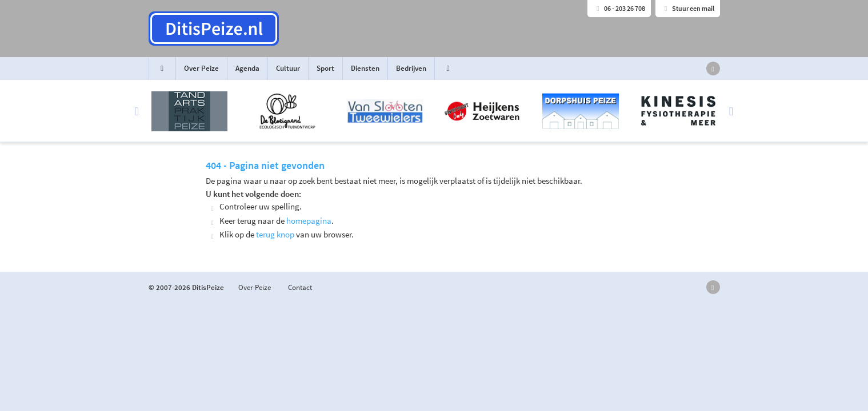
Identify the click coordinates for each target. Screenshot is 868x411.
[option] (434, 111)
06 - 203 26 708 (619, 8)
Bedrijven (411, 68)
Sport (325, 68)
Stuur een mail (688, 8)
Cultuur (288, 68)
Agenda (247, 68)
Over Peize (201, 68)
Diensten (365, 68)
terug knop (275, 234)
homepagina (309, 221)
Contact (300, 287)
